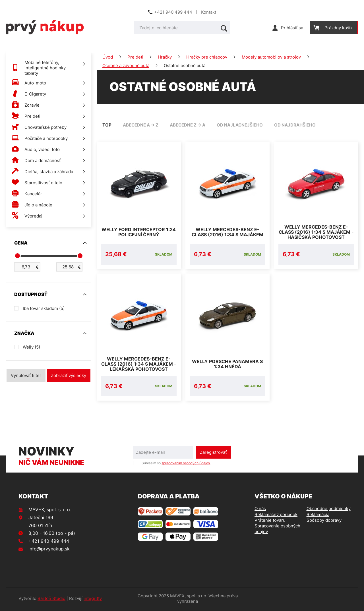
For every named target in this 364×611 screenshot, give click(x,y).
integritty (93, 600)
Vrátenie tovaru (270, 522)
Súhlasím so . (176, 464)
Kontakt (209, 12)
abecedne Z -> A (188, 125)
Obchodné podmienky (329, 510)
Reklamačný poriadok (276, 516)
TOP (107, 125)
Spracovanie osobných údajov (277, 530)
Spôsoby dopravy (324, 522)
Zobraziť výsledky (69, 375)
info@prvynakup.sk (49, 550)
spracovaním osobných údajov (186, 464)
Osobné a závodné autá (126, 66)
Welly (31, 347)
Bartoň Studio (51, 600)
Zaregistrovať (213, 454)
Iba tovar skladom (44, 308)
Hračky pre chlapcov (207, 57)
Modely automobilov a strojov (271, 57)
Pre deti (135, 57)
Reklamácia (318, 516)
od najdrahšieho (295, 125)
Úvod (108, 57)
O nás (260, 510)
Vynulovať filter (26, 375)
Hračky (165, 57)
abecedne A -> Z (141, 125)
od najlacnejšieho (240, 125)
